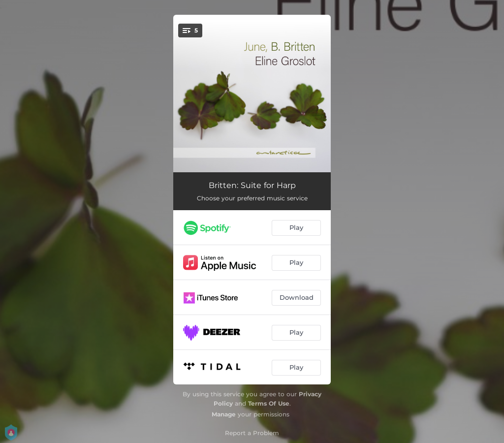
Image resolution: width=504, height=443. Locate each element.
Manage (224, 414)
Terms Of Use (269, 403)
